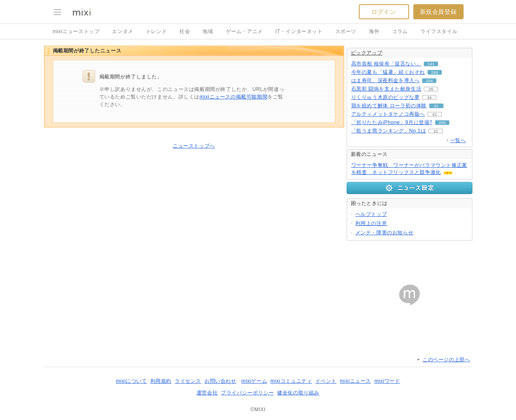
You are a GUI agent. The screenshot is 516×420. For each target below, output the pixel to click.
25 (431, 89)
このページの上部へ (446, 360)
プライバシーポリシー (247, 393)
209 (442, 123)
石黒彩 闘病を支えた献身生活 (386, 89)
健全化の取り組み (298, 393)
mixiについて (131, 381)
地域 (208, 31)
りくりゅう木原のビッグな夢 (386, 97)
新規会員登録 (438, 12)
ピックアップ (367, 53)
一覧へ (458, 140)
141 (431, 64)
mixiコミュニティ (291, 381)
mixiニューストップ (76, 31)
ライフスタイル (439, 31)
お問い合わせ (220, 381)
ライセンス (188, 381)
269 (435, 72)
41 (434, 114)
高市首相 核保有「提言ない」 (386, 64)
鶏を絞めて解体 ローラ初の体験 (389, 106)
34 (429, 97)
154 (429, 81)
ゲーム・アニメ (244, 31)
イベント (326, 381)
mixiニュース (355, 381)
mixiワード (387, 381)
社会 (185, 31)
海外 (374, 31)
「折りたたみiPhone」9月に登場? (392, 122)
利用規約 (161, 381)
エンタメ (122, 31)
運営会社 (207, 393)
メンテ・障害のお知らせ (385, 233)
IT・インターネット (299, 31)
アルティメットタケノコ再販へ (388, 114)
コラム (400, 31)
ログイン (384, 12)
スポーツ (346, 31)
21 (436, 131)
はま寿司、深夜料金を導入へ (386, 80)
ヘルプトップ (371, 214)
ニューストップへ (194, 146)
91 (436, 106)
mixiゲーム (254, 381)
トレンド (156, 31)
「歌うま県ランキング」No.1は (389, 131)
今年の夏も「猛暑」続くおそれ (388, 72)
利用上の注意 (371, 223)
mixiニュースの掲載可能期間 (233, 97)
